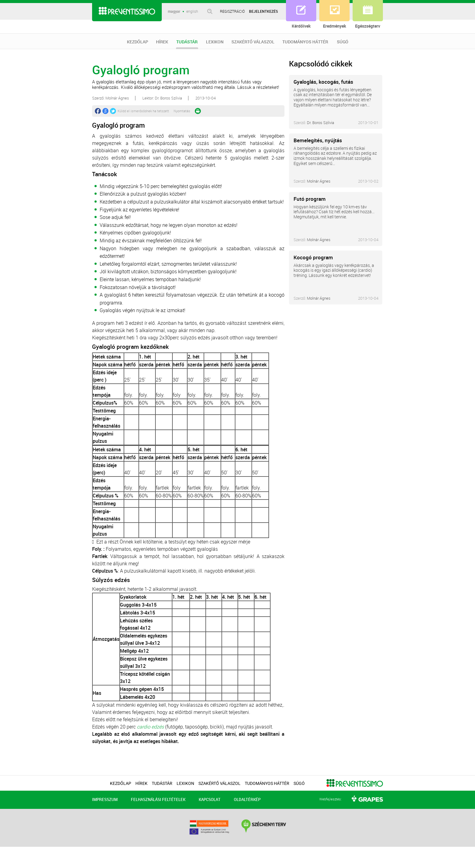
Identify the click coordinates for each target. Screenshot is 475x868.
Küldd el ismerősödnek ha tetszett (143, 111)
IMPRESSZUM (105, 799)
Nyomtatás (182, 111)
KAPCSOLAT (210, 799)
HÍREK (162, 42)
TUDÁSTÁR (187, 44)
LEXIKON (215, 42)
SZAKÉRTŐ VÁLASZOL (253, 42)
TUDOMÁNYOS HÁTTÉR (305, 42)
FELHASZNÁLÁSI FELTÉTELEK (158, 799)
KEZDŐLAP (138, 42)
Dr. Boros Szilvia (321, 123)
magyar (174, 11)
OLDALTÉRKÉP (247, 799)
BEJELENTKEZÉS (264, 11)
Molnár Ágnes (319, 181)
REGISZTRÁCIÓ (232, 11)
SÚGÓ (343, 42)
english (192, 11)
